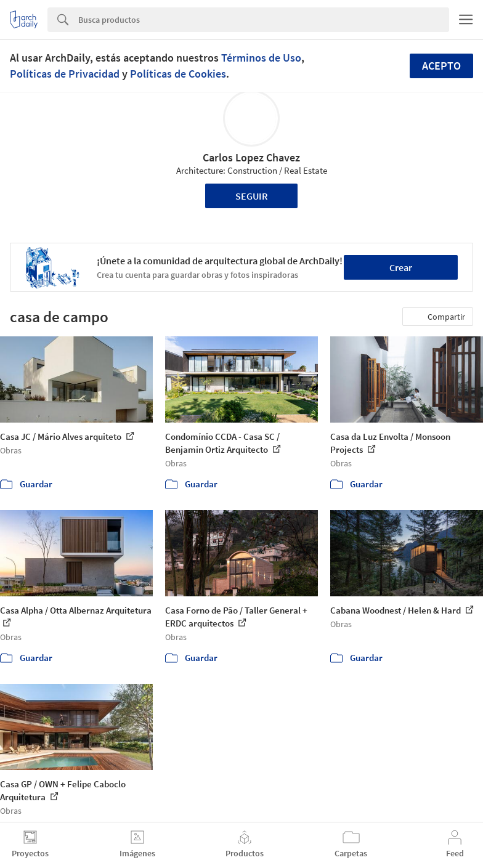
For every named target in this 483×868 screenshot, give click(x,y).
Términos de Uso (261, 58)
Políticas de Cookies (178, 74)
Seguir (252, 196)
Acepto (441, 66)
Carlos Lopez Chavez (251, 157)
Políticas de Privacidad (65, 74)
